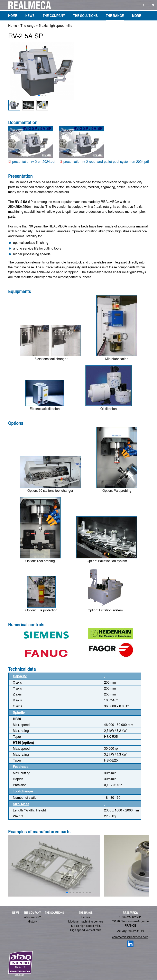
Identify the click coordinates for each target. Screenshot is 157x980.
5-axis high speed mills (56, 25)
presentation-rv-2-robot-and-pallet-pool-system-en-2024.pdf (106, 161)
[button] (39, 96)
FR (142, 5)
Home (13, 25)
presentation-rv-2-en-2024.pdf (34, 161)
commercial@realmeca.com (130, 937)
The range (28, 25)
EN (152, 5)
